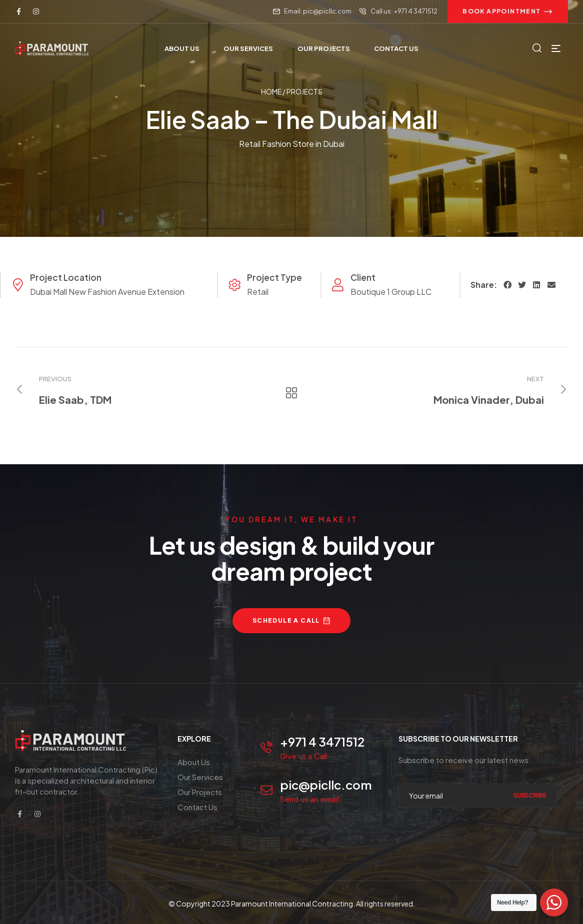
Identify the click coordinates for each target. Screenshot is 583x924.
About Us (194, 762)
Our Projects (200, 792)
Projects (304, 92)
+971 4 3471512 (322, 742)
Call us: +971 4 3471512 (404, 11)
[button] (508, 11)
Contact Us (197, 807)
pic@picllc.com (326, 785)
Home (271, 92)
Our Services (200, 777)
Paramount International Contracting (292, 904)
